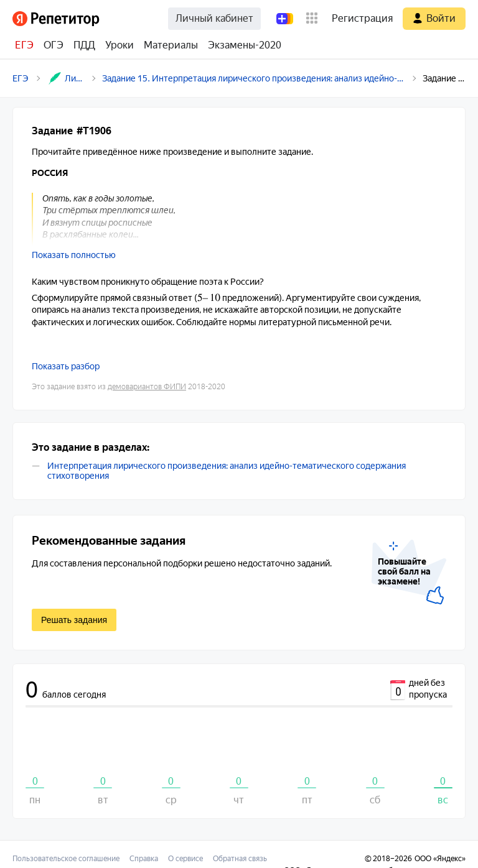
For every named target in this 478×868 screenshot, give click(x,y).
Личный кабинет (214, 18)
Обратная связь (240, 859)
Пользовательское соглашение (66, 859)
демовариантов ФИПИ (147, 387)
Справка (144, 859)
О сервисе (185, 859)
